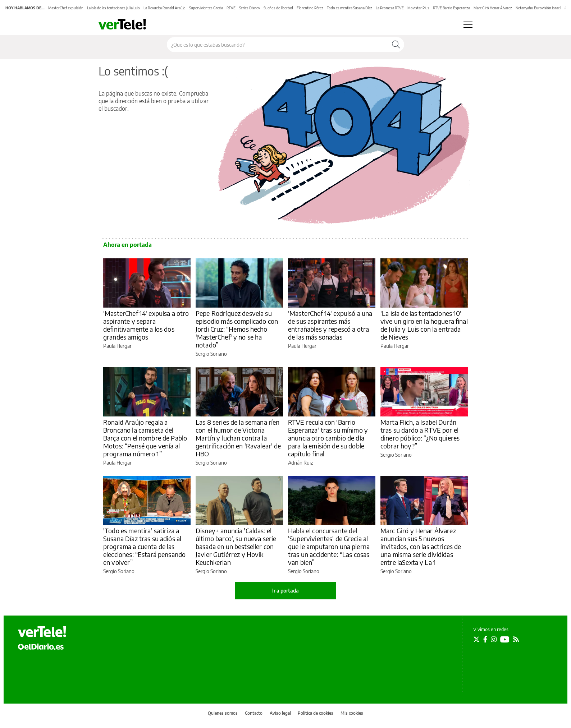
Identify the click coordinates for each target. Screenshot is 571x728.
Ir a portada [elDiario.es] (285, 591)
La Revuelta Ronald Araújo (165, 8)
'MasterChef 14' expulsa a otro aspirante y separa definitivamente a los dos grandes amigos (146, 325)
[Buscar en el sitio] (277, 45)
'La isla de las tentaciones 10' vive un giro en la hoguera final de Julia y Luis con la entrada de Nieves (424, 325)
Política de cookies (316, 713)
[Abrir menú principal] (468, 25)
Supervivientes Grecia (206, 8)
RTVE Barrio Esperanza (451, 8)
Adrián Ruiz (300, 463)
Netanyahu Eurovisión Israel (538, 8)
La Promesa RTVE (390, 8)
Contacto (254, 713)
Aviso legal (280, 713)
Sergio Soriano (211, 354)
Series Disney (250, 8)
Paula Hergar (117, 346)
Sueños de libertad (278, 8)
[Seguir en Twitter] (476, 639)
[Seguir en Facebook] (485, 639)
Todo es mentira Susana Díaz (350, 8)
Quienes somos (223, 713)
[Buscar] (396, 45)
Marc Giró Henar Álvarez (493, 8)
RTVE (231, 8)
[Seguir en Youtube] (505, 639)
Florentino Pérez (310, 8)
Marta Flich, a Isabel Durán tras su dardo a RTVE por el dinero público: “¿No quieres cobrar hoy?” (420, 434)
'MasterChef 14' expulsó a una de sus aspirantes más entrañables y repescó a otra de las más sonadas (330, 325)
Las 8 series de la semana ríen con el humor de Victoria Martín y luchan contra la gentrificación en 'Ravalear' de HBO (238, 438)
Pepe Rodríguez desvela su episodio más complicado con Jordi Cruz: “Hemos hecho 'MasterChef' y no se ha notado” (237, 329)
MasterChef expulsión (66, 8)
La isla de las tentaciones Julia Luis (113, 8)
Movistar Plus (418, 8)
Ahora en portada (127, 245)
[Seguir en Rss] (516, 639)
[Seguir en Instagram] (494, 639)
